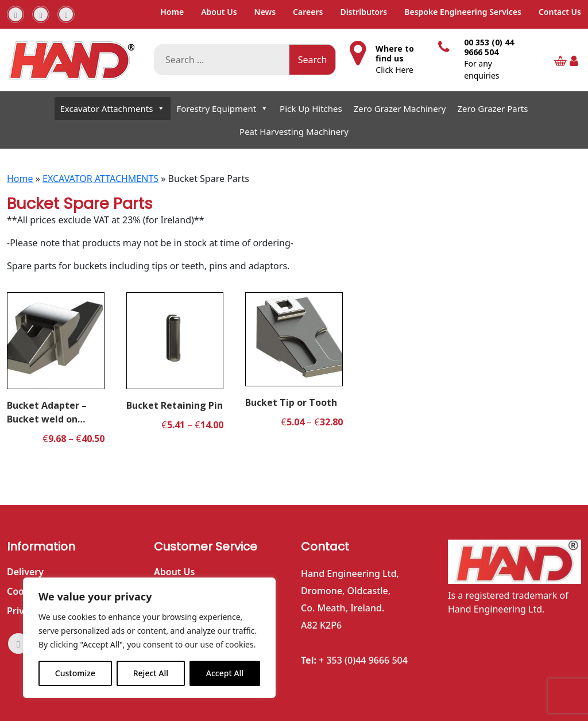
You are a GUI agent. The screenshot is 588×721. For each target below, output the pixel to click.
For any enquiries (481, 69)
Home (172, 12)
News (265, 12)
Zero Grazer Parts (492, 108)
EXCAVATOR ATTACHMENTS (100, 179)
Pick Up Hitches (311, 108)
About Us (219, 12)
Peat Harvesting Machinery (294, 131)
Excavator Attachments (113, 108)
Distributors (363, 12)
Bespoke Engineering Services (463, 12)
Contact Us (560, 12)
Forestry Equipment (222, 108)
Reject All (151, 673)
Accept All (225, 673)
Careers (308, 12)
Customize (75, 673)
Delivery (25, 572)
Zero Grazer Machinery (400, 108)
